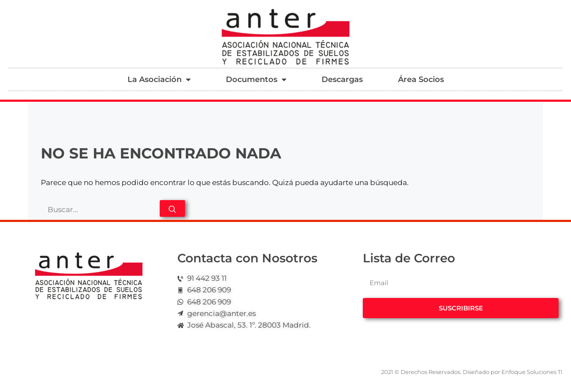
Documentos (256, 79)
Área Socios (421, 79)
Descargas (342, 79)
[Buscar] (172, 208)
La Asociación (159, 79)
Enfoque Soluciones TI (532, 372)
